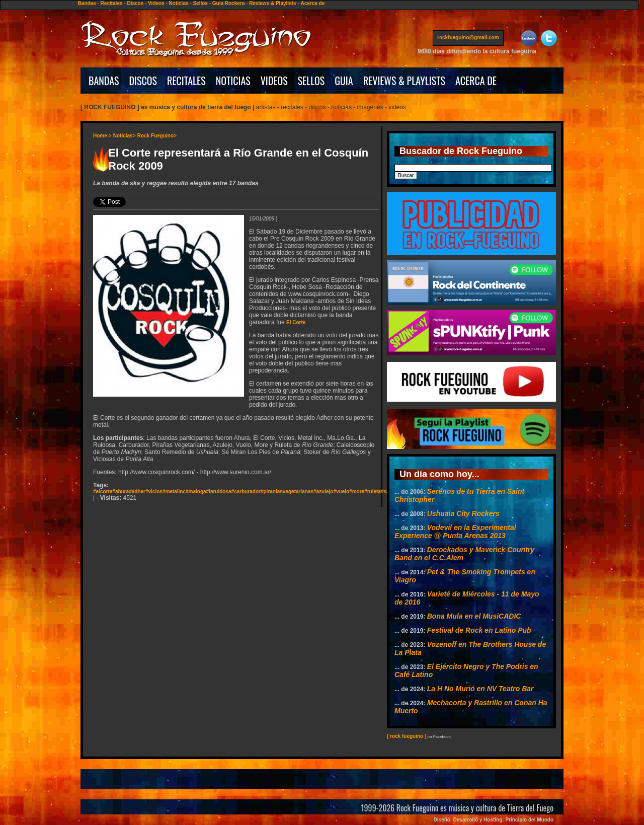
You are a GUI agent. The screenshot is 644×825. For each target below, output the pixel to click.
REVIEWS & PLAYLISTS (404, 81)
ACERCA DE (476, 81)
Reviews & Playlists (272, 3)
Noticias (179, 3)
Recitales (112, 3)
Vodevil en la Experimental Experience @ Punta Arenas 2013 (455, 532)
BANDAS (104, 81)
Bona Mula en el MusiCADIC (474, 616)
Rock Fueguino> (157, 136)
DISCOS (143, 81)
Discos (135, 3)
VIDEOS (274, 81)
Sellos (200, 3)
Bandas (87, 3)
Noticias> (125, 136)
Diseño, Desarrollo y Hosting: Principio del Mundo (494, 820)
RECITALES (186, 81)
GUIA (344, 81)
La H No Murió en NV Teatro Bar (480, 689)
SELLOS (311, 81)
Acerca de (312, 3)
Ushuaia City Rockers (463, 513)
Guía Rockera (228, 3)
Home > (102, 136)
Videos (156, 3)
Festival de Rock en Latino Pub (479, 630)
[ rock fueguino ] (407, 736)
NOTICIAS (233, 81)
